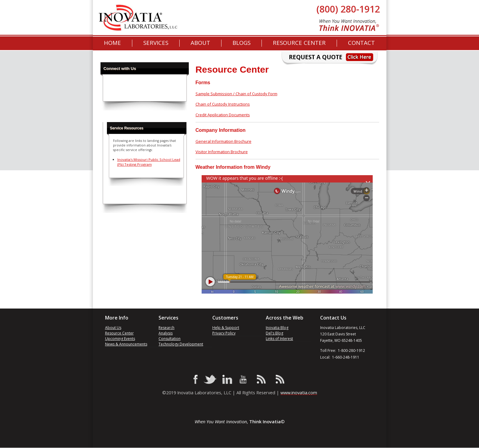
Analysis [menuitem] (166, 333)
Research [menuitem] (166, 328)
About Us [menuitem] (113, 328)
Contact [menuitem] (361, 43)
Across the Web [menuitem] (285, 318)
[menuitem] (241, 43)
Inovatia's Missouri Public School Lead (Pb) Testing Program (149, 162)
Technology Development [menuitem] (181, 344)
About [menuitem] (200, 43)
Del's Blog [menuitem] (274, 333)
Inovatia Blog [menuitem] (277, 328)
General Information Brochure (223, 141)
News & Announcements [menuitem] (126, 344)
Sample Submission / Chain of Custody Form (236, 94)
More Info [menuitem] (117, 318)
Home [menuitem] (112, 43)
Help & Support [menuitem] (226, 328)
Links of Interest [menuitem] (279, 339)
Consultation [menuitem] (170, 339)
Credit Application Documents (223, 115)
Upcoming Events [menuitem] (120, 339)
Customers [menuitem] (225, 318)
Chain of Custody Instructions (223, 104)
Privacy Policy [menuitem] (224, 333)
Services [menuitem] (156, 43)
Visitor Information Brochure (222, 152)
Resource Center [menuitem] (299, 43)
